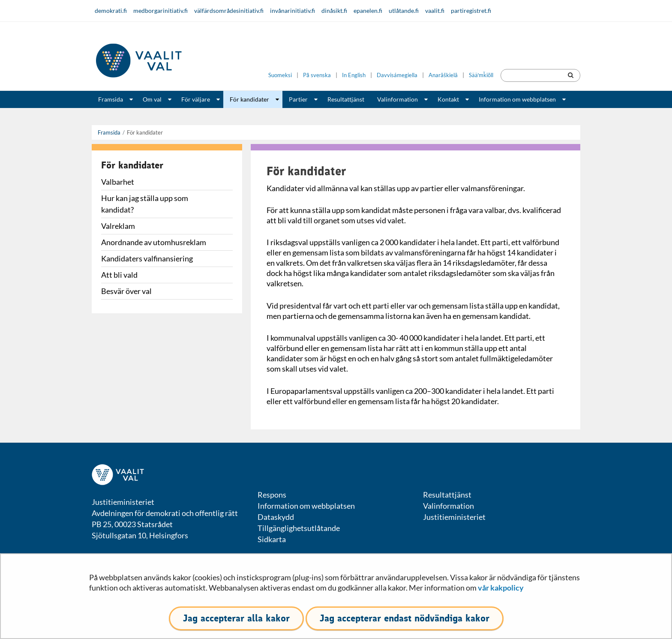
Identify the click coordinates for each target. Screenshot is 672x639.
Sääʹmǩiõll (481, 75)
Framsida (111, 99)
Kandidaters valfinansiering (147, 258)
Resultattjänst (346, 99)
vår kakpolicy (501, 588)
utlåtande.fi (404, 10)
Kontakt (448, 99)
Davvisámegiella (397, 75)
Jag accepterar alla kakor (236, 618)
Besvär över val (126, 291)
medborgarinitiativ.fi (160, 10)
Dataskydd (276, 517)
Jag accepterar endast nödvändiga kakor (405, 618)
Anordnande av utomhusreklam (154, 242)
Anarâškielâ (443, 75)
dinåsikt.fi (334, 10)
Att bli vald (119, 275)
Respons (272, 495)
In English (354, 75)
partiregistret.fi (471, 10)
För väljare (196, 99)
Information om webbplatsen (517, 99)
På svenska (317, 75)
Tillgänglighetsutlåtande (299, 528)
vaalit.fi (435, 10)
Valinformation (397, 99)
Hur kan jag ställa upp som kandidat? (145, 204)
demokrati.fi (111, 10)
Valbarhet (118, 182)
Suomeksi (280, 75)
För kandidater (249, 99)
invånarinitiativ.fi (292, 10)
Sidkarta (272, 539)
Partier (298, 99)
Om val (152, 99)
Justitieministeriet (454, 517)
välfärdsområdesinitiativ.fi (229, 10)
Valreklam (118, 226)
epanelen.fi (368, 10)
